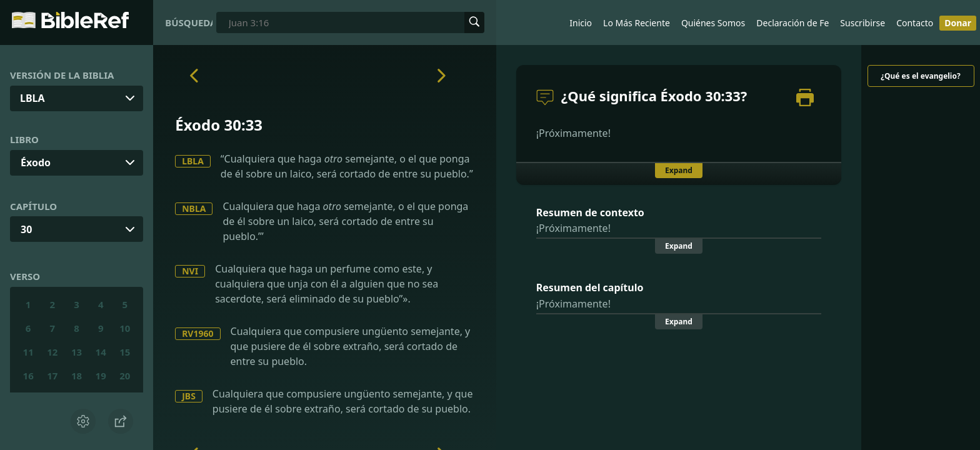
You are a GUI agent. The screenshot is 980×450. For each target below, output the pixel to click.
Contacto (915, 23)
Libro (24, 139)
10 (125, 328)
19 (101, 376)
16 (28, 376)
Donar (958, 23)
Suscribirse (862, 23)
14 (101, 352)
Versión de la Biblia (62, 75)
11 (28, 352)
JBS (189, 396)
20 (125, 376)
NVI (190, 271)
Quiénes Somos (713, 23)
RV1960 (197, 333)
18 (77, 376)
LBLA (193, 161)
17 (52, 376)
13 (77, 352)
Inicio (581, 23)
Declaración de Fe (792, 23)
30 (26, 229)
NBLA (194, 208)
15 (125, 352)
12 (52, 352)
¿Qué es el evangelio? (920, 76)
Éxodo (36, 162)
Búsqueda (189, 22)
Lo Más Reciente (637, 23)
